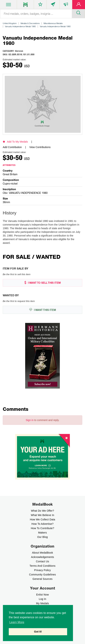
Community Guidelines (43, 575)
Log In (43, 599)
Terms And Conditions (42, 566)
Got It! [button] (38, 632)
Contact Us (42, 561)
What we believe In (42, 515)
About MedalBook (42, 553)
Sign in (30, 420)
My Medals (42, 603)
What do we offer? (43, 511)
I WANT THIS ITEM (42, 310)
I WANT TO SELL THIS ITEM (43, 283)
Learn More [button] (17, 622)
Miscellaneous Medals (53, 23)
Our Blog (42, 537)
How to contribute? (42, 528)
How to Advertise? (43, 524)
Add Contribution (12, 147)
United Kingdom (10, 23)
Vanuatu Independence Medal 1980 (20, 26)
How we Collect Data (43, 519)
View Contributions (40, 147)
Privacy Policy (42, 570)
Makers (42, 533)
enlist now (42, 595)
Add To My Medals (15, 142)
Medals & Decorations (30, 23)
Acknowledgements (42, 557)
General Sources (42, 579)
